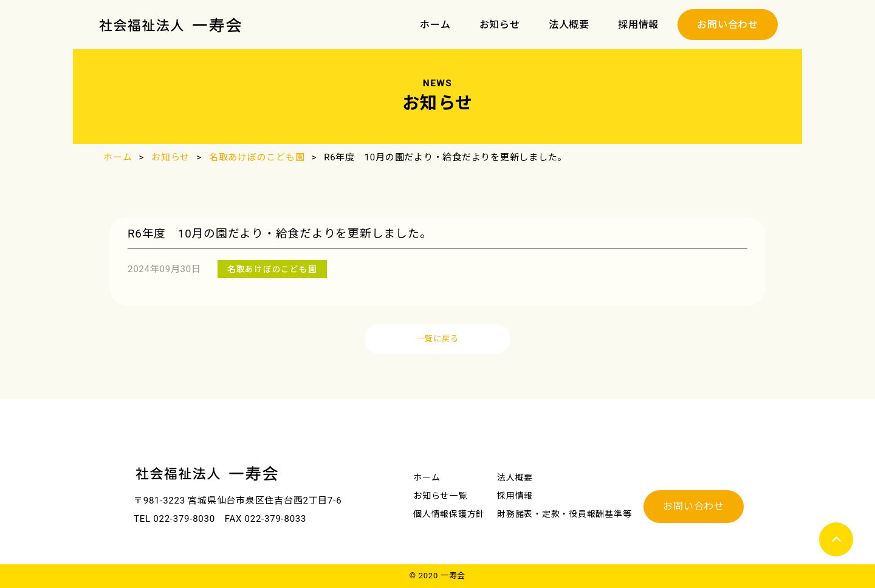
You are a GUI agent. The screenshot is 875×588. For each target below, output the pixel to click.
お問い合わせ (728, 25)
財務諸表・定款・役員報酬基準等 (564, 514)
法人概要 (569, 25)
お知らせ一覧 (440, 496)
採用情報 (638, 25)
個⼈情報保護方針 (449, 514)
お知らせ (500, 25)
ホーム (435, 25)
